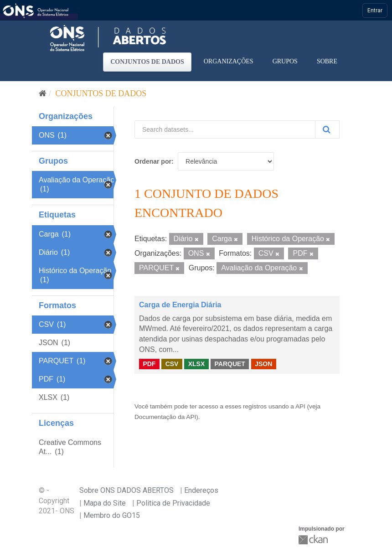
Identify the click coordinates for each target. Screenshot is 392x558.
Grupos (285, 61)
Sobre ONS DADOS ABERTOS (126, 490)
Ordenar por (153, 161)
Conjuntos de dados (147, 62)
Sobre (327, 61)
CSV (172, 364)
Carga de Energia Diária (180, 305)
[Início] (43, 93)
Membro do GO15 (112, 515)
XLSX (197, 364)
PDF (149, 364)
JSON (263, 364)
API (300, 406)
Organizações (229, 61)
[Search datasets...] (225, 129)
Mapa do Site (105, 503)
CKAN (314, 540)
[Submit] (327, 129)
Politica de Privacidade (173, 503)
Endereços (201, 490)
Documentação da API (165, 417)
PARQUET (230, 364)
